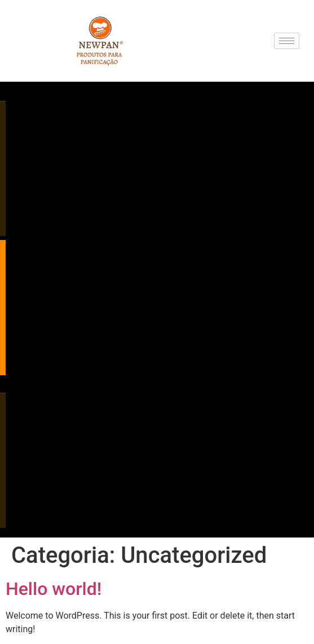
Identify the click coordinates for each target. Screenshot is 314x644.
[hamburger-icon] (287, 41)
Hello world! (54, 589)
